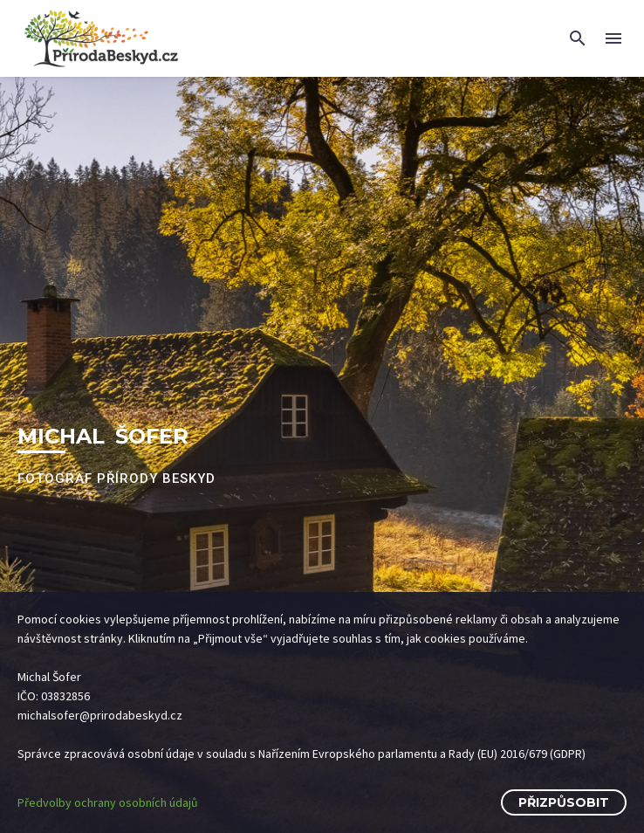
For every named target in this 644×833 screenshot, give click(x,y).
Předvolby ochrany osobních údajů (108, 802)
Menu (613, 38)
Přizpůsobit (564, 802)
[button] (578, 38)
